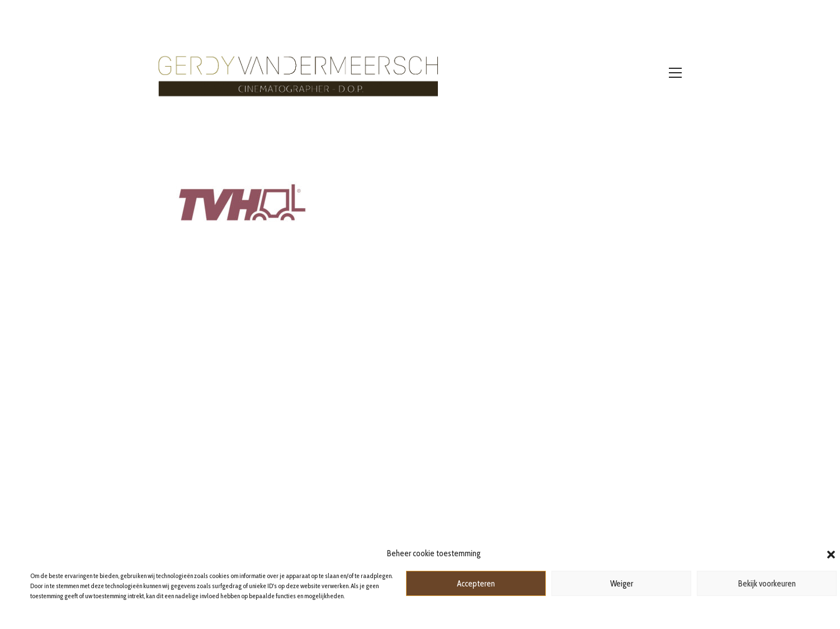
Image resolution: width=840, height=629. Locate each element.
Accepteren (476, 584)
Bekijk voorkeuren (767, 584)
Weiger (622, 584)
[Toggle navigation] (675, 73)
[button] (831, 553)
